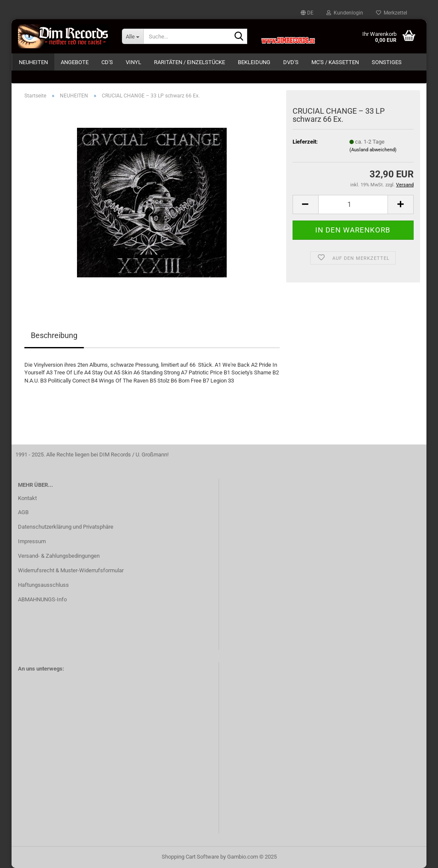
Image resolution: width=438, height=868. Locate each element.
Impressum (32, 541)
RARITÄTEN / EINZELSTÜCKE (189, 62)
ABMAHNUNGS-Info (42, 599)
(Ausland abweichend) (373, 150)
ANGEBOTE (75, 62)
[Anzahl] (353, 204)
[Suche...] (133, 36)
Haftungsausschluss (43, 585)
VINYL (133, 62)
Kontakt (27, 498)
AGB (23, 512)
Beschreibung (54, 335)
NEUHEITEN (33, 62)
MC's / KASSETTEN (335, 62)
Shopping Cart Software (190, 857)
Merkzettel (392, 13)
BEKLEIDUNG (254, 62)
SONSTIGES (387, 62)
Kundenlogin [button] (345, 13)
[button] (307, 13)
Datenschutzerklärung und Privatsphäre (66, 527)
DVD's (291, 62)
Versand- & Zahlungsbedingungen (59, 556)
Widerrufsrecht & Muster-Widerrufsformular (71, 570)
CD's (107, 62)
